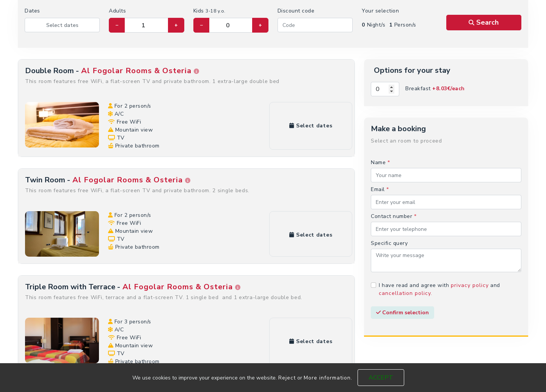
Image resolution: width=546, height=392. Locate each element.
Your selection (380, 11)
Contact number (394, 216)
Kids (209, 11)
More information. (328, 378)
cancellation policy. (406, 293)
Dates (32, 11)
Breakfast (435, 89)
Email (380, 189)
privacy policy (470, 285)
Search (484, 22)
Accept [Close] (381, 378)
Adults (117, 11)
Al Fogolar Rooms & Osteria (139, 71)
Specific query (389, 243)
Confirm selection (402, 313)
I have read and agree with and (439, 289)
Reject (287, 378)
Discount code (296, 11)
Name (380, 162)
